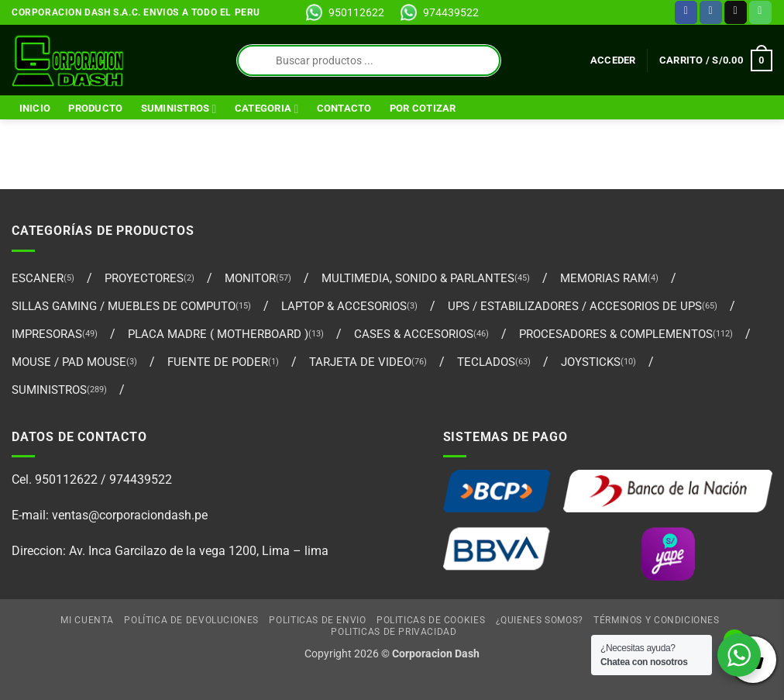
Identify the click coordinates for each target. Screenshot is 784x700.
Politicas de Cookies (431, 620)
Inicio (35, 108)
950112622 (356, 12)
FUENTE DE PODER (218, 362)
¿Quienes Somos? (540, 620)
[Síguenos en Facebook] (686, 12)
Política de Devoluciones (191, 620)
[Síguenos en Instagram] (711, 12)
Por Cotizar (423, 108)
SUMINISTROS (179, 109)
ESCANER (38, 278)
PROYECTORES (144, 278)
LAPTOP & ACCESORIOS (344, 306)
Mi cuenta (87, 620)
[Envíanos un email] (736, 12)
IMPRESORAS (47, 334)
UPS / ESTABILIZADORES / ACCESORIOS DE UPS (575, 306)
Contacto (344, 108)
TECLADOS (486, 362)
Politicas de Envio (317, 620)
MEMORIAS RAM (604, 278)
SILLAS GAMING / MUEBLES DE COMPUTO (124, 306)
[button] (613, 60)
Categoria (267, 109)
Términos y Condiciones (656, 620)
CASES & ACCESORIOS (414, 334)
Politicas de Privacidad (394, 632)
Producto (95, 108)
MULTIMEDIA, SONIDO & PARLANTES (418, 278)
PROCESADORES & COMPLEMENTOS (616, 334)
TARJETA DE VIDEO (360, 362)
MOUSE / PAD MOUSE (69, 362)
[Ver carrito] (716, 60)
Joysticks (591, 362)
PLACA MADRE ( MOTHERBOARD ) (218, 334)
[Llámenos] (760, 12)
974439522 (451, 12)
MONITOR (250, 278)
